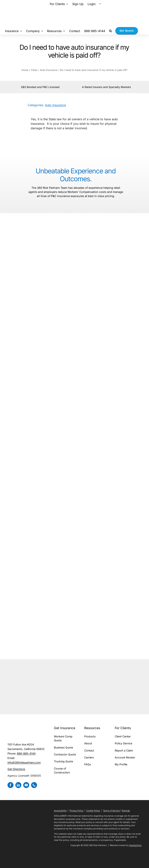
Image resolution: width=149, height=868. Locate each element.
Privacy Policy (76, 811)
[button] (110, 31)
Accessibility (60, 811)
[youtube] (26, 785)
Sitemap (126, 811)
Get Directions (16, 769)
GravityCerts (135, 845)
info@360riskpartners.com (24, 762)
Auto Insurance (55, 105)
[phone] (34, 785)
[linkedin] (18, 785)
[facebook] (10, 785)
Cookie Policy (93, 811)
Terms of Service (111, 811)
